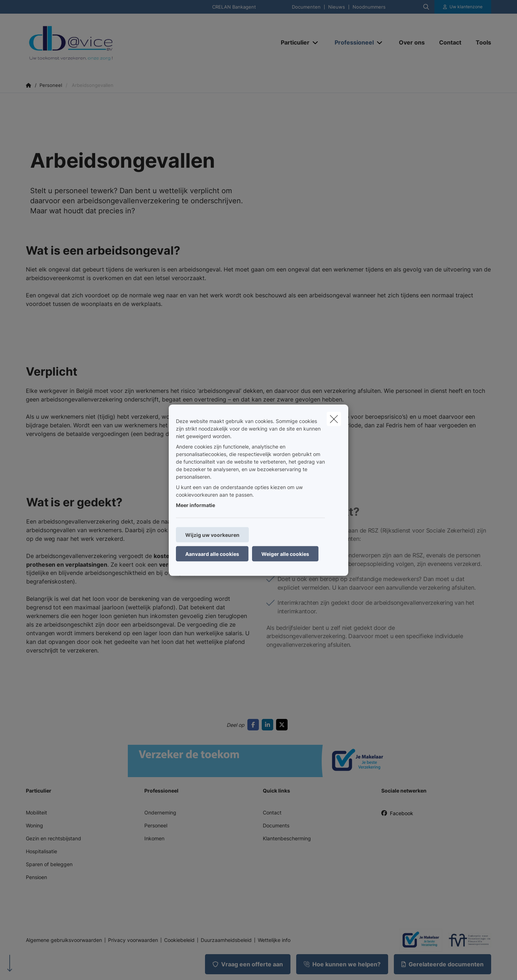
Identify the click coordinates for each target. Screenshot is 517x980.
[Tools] (480, 42)
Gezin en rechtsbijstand (53, 838)
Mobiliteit (36, 812)
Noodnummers (369, 7)
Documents (276, 825)
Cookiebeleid (179, 940)
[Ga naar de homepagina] (98, 42)
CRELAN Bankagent (234, 7)
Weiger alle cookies (285, 554)
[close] (334, 419)
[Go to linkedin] (269, 725)
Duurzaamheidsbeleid (226, 940)
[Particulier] (292, 42)
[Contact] (450, 42)
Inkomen (154, 838)
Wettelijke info (274, 940)
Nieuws (337, 7)
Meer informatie (195, 505)
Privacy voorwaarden (133, 940)
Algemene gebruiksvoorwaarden (64, 940)
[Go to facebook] (255, 725)
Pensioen (36, 877)
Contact (272, 812)
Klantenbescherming (287, 838)
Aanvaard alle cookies (212, 554)
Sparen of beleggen (49, 864)
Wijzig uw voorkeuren (212, 535)
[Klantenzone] (463, 7)
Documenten (306, 7)
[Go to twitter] (283, 725)
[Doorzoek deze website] (426, 7)
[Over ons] (412, 42)
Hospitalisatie (41, 851)
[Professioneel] (351, 42)
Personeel (156, 825)
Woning (34, 825)
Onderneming (160, 812)
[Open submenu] (316, 42)
